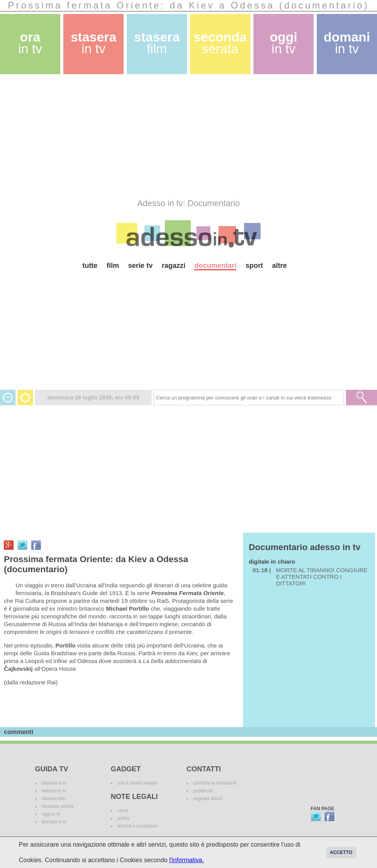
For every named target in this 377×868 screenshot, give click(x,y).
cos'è (123, 811)
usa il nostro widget (137, 783)
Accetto (341, 852)
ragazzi (174, 266)
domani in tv (54, 822)
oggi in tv (51, 814)
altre (279, 266)
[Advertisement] (145, 136)
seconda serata (58, 806)
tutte (90, 266)
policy (123, 818)
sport (254, 266)
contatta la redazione (215, 783)
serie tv (141, 266)
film (113, 266)
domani (347, 43)
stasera (94, 43)
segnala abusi (208, 799)
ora (30, 43)
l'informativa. (186, 860)
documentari (215, 266)
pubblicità (203, 791)
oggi (284, 43)
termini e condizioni (137, 826)
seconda (220, 43)
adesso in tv (54, 791)
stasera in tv (54, 783)
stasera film (53, 799)
